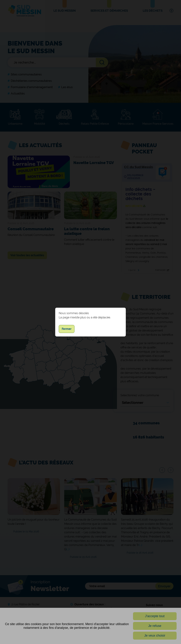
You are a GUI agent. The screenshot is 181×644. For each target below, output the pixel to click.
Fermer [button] (67, 329)
